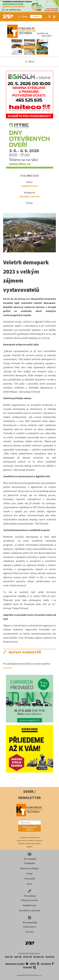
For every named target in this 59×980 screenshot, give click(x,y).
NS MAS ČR (39, 957)
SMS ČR (18, 957)
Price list (30, 932)
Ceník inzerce (29, 927)
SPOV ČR (27, 957)
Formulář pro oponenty (30, 910)
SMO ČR (9, 957)
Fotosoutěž (30, 879)
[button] (30, 828)
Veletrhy (35, 196)
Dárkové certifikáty (29, 868)
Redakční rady (30, 905)
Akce (30, 884)
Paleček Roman (30, 186)
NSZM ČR (50, 957)
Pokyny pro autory (30, 900)
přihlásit (8, 668)
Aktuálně (24, 196)
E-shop (29, 873)
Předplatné (29, 863)
